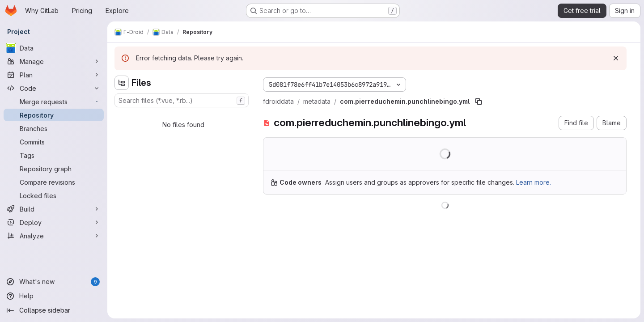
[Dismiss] (616, 58)
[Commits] (54, 142)
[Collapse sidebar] (54, 310)
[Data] (54, 48)
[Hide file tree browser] (122, 83)
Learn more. (534, 182)
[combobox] (182, 100)
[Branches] (54, 128)
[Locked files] (54, 195)
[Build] (54, 209)
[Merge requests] (54, 102)
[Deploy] (54, 222)
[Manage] (54, 61)
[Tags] (54, 155)
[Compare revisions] (54, 182)
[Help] (54, 296)
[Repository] (54, 115)
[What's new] (54, 282)
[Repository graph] (54, 169)
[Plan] (54, 75)
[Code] (54, 88)
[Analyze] (54, 236)
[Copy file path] (479, 102)
